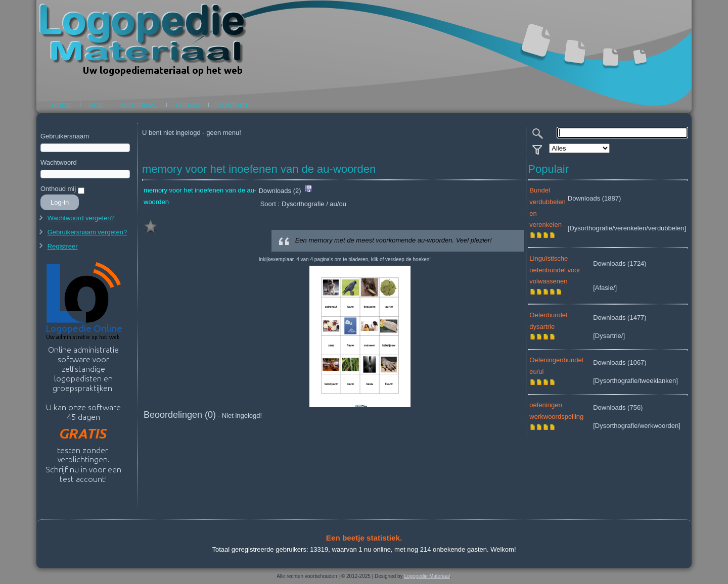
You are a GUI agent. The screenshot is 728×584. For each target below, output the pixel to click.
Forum (188, 105)
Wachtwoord (59, 162)
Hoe (96, 105)
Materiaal (139, 105)
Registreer (63, 246)
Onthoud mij (58, 189)
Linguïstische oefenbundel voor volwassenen (555, 270)
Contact (233, 105)
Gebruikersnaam (65, 136)
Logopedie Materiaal (427, 576)
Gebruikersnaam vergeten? (87, 232)
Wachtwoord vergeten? (81, 218)
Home (61, 105)
